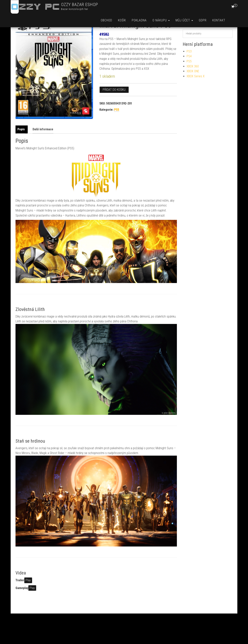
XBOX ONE (193, 85)
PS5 (117, 123)
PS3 (189, 65)
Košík (122, 20)
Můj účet (184, 20)
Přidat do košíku (114, 103)
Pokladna (139, 20)
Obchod (106, 20)
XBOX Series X (196, 90)
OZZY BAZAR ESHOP (80, 5)
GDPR (203, 20)
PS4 (189, 70)
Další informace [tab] (43, 143)
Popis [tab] (21, 143)
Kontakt (219, 20)
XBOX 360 (193, 80)
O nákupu (161, 20)
